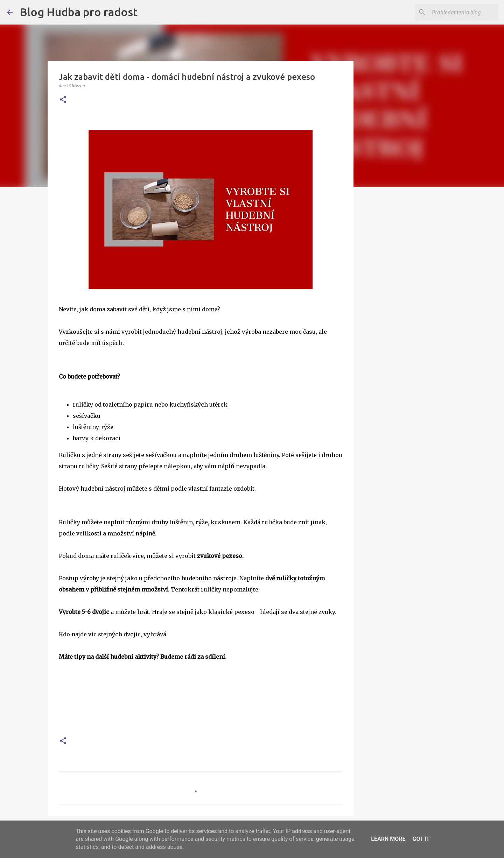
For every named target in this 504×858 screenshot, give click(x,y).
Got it (421, 839)
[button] (63, 100)
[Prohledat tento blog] (462, 12)
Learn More (388, 839)
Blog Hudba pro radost (79, 12)
